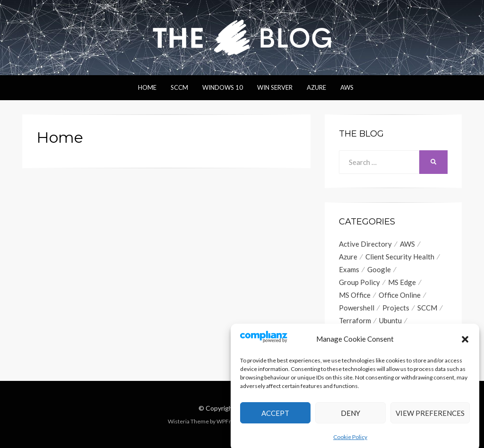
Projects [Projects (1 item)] (396, 308)
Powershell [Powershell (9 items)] (357, 308)
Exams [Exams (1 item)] (349, 269)
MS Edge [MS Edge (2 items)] (402, 282)
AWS (347, 87)
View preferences (430, 421)
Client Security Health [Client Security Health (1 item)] (400, 257)
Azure (316, 87)
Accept (275, 421)
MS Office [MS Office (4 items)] (355, 295)
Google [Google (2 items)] (379, 269)
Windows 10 (223, 87)
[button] (465, 346)
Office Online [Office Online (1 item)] (400, 295)
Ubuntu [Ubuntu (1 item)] (390, 320)
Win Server (275, 87)
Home (147, 87)
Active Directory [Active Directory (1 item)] (365, 244)
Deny (350, 421)
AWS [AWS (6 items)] (407, 244)
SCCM (179, 87)
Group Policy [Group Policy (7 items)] (359, 282)
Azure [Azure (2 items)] (348, 257)
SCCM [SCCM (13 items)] (427, 308)
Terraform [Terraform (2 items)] (355, 320)
